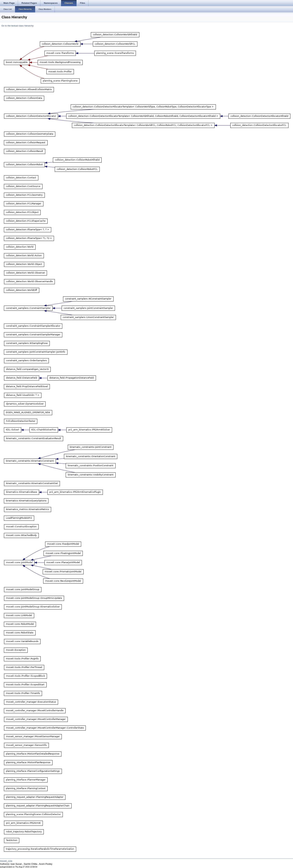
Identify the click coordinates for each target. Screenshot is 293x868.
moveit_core (6, 861)
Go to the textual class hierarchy (17, 26)
